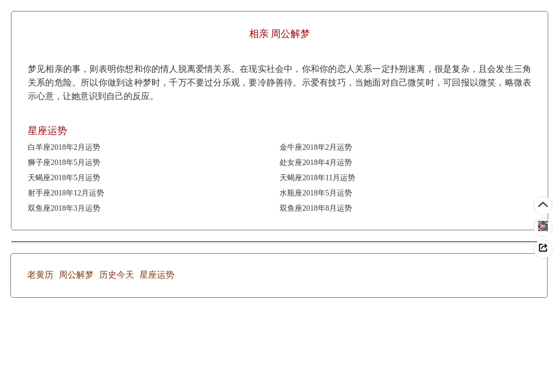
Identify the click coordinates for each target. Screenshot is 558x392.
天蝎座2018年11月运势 (317, 178)
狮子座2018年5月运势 (64, 163)
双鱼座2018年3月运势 (64, 208)
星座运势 (157, 275)
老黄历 (40, 275)
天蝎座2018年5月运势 (64, 178)
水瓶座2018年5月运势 (316, 193)
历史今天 (117, 275)
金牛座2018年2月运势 (316, 147)
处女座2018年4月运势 (316, 163)
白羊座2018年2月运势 (64, 147)
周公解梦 (76, 275)
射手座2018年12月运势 (66, 193)
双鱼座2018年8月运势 (316, 208)
